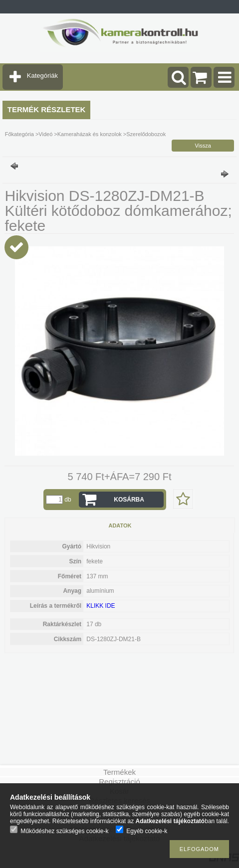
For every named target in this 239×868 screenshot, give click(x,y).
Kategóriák (42, 76)
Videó (45, 134)
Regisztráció (119, 781)
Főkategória (19, 134)
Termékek (119, 772)
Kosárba (129, 500)
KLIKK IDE (101, 606)
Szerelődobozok (146, 134)
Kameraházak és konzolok (90, 134)
